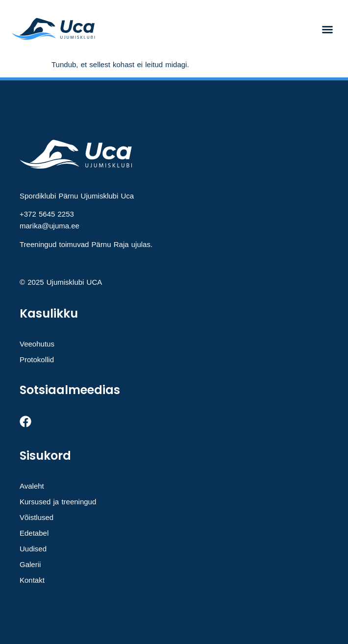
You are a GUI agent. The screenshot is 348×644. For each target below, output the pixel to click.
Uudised (33, 549)
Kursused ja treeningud (58, 502)
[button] (327, 29)
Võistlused (37, 517)
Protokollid (37, 359)
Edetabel (34, 533)
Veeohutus (37, 344)
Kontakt (32, 580)
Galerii (30, 564)
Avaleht (32, 486)
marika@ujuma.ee (50, 226)
